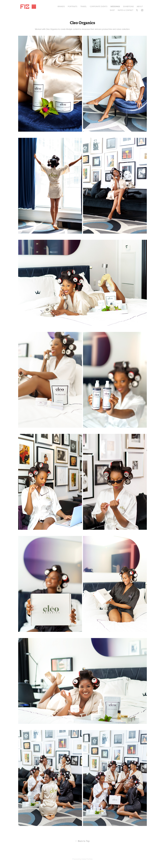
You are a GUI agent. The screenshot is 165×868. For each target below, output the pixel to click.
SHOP (112, 10)
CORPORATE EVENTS (99, 6)
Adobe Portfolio (87, 859)
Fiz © (29, 6)
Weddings (115, 6)
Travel (83, 6)
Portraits (73, 6)
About (140, 6)
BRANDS (61, 6)
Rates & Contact (126, 10)
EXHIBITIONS (128, 6)
